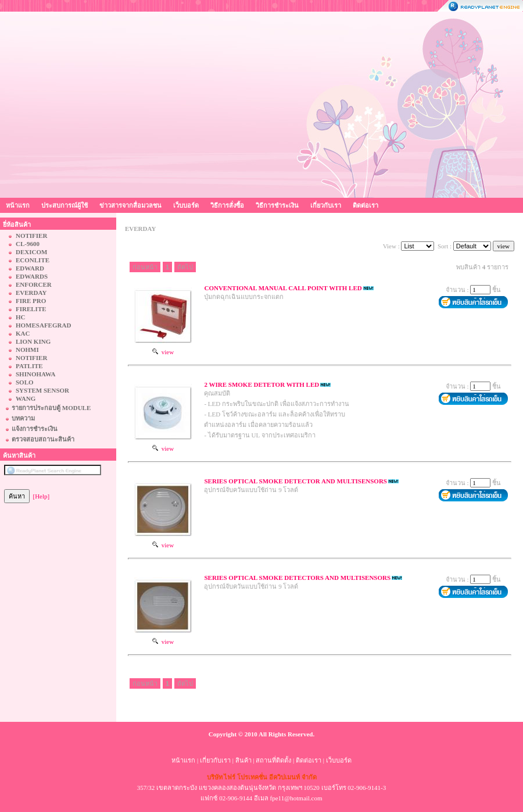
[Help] (42, 496)
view (163, 352)
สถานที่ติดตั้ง (273, 760)
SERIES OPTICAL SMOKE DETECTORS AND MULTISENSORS (297, 578)
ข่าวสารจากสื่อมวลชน (130, 205)
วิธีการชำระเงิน (277, 205)
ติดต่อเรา (366, 205)
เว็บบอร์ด (186, 205)
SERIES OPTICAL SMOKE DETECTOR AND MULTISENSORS (295, 481)
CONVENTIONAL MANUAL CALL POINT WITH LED (283, 288)
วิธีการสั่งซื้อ (227, 205)
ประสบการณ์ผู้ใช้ (65, 205)
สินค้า (243, 760)
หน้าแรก (18, 205)
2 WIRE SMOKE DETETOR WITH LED (261, 384)
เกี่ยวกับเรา (326, 205)
